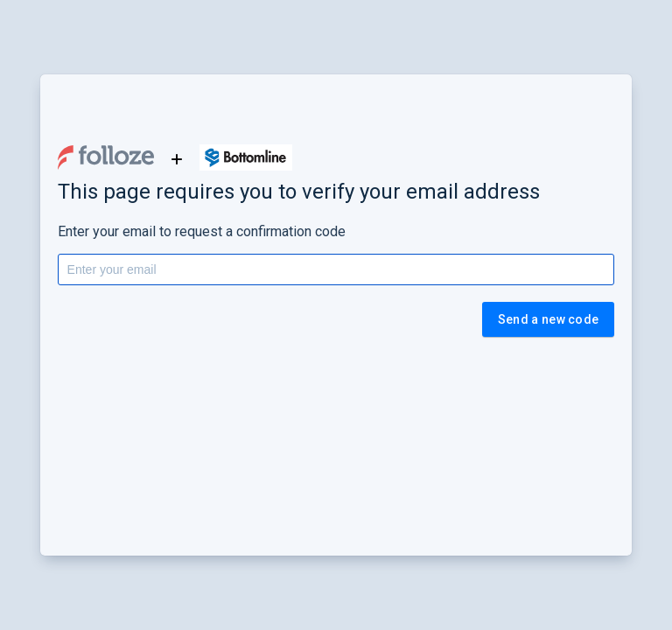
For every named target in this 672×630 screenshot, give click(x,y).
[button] (106, 157)
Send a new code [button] (549, 319)
